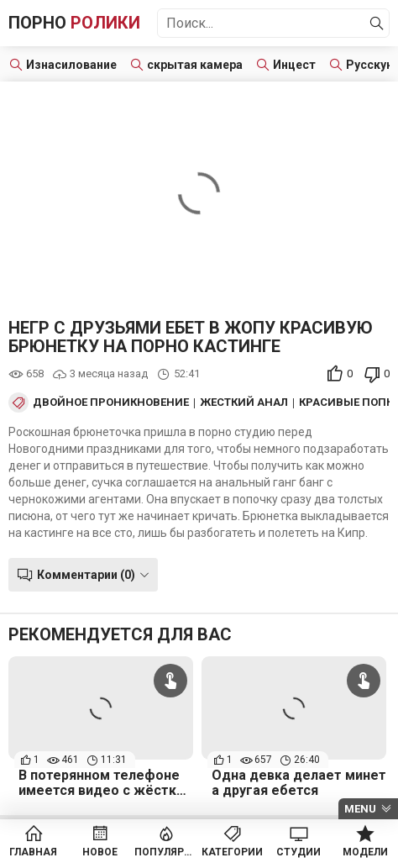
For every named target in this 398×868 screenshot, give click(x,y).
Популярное (166, 852)
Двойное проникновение (111, 402)
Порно (74, 23)
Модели (365, 852)
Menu (360, 809)
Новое (100, 852)
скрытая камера (195, 65)
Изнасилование (71, 65)
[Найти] (377, 24)
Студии (298, 852)
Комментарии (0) (86, 575)
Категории (232, 852)
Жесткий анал (244, 402)
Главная (33, 852)
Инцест (294, 65)
